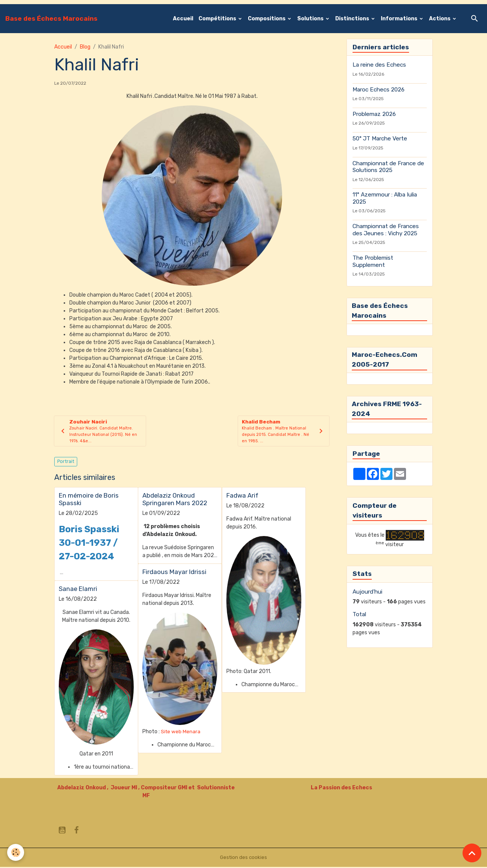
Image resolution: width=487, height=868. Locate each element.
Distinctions (353, 19)
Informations (400, 19)
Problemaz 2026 (374, 114)
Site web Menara (181, 733)
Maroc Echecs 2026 (379, 90)
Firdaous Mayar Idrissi (174, 573)
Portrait (66, 463)
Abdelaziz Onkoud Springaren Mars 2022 (175, 500)
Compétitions (218, 19)
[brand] (51, 18)
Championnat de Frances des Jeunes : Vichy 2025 (386, 230)
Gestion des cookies (243, 858)
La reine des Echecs (379, 65)
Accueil (183, 19)
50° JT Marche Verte (380, 139)
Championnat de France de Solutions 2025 (388, 167)
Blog (85, 47)
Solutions (311, 19)
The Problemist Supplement (373, 261)
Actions (440, 19)
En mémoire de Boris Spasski (89, 500)
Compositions (267, 19)
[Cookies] (16, 852)
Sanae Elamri (78, 590)
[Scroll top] (472, 853)
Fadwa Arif (242, 496)
